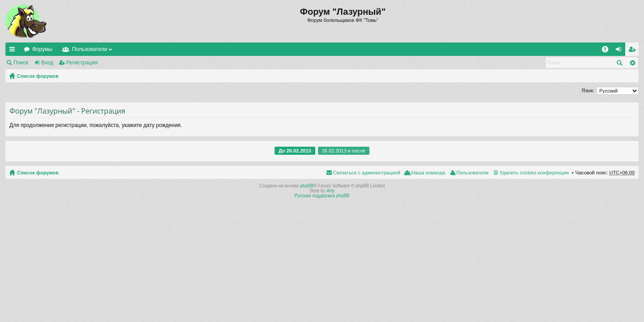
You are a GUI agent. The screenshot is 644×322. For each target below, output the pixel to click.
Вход (47, 63)
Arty (330, 191)
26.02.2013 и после (344, 151)
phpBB (307, 186)
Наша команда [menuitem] (428, 173)
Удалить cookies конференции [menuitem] (534, 173)
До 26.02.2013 (295, 151)
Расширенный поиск (632, 63)
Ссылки (14, 51)
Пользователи (89, 49)
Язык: (588, 90)
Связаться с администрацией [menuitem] (367, 173)
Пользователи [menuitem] (472, 173)
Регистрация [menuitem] (634, 51)
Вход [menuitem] (621, 51)
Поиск (21, 63)
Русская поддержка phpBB (322, 196)
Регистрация (82, 63)
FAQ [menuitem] (608, 51)
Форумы (42, 49)
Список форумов (38, 76)
